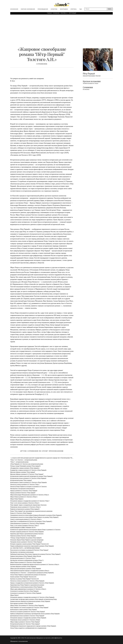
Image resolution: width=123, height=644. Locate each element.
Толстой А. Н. (64, 13)
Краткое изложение (92, 81)
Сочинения (56, 13)
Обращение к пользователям (19, 641)
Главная (49, 13)
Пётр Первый (73, 13)
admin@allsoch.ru (57, 638)
